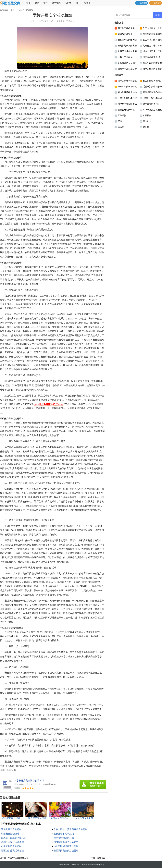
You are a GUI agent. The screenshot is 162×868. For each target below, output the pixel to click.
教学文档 (56, 3)
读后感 (121, 127)
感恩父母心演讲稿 (126, 110)
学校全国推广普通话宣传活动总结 (70, 829)
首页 (28, 3)
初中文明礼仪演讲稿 (127, 104)
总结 (37, 3)
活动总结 (29, 10)
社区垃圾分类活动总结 (12, 851)
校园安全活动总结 (10, 834)
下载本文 (70, 21)
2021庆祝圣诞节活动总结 (66, 842)
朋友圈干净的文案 (126, 28)
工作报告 (122, 116)
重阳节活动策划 (125, 34)
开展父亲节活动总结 (11, 829)
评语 (120, 121)
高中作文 (147, 121)
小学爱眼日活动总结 (11, 846)
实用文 (68, 3)
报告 (46, 3)
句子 (78, 3)
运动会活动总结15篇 (64, 838)
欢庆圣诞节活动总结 (64, 834)
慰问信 (146, 127)
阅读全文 (60, 21)
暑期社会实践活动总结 (12, 842)
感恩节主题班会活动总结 (14, 838)
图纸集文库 (76, 865)
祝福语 (87, 3)
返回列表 (101, 858)
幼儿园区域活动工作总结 (66, 846)
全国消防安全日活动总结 (66, 851)
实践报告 (147, 116)
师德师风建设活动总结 (18, 858)
